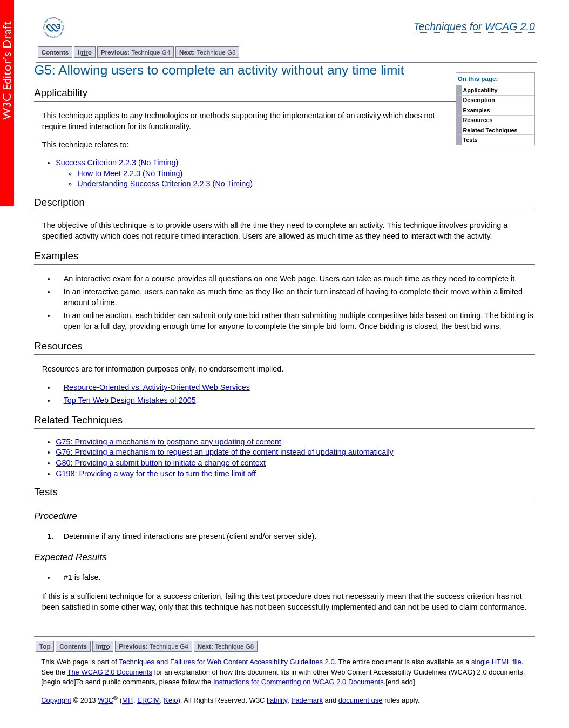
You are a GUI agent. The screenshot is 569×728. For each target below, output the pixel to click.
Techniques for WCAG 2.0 (474, 26)
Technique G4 (136, 52)
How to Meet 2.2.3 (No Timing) (130, 173)
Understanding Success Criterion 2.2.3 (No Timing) (165, 184)
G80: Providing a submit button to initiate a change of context (161, 463)
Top (45, 646)
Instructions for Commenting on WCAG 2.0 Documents (299, 682)
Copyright (56, 700)
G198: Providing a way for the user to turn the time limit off (156, 474)
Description (479, 100)
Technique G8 (208, 52)
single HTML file (496, 662)
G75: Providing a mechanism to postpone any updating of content (168, 442)
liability (277, 700)
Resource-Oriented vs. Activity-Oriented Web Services (157, 387)
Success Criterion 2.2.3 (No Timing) (117, 163)
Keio (171, 700)
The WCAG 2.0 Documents (110, 672)
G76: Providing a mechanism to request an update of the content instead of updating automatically (225, 452)
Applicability (480, 90)
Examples (476, 110)
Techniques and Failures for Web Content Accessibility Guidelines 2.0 (226, 662)
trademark (307, 700)
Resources (477, 120)
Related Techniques (490, 130)
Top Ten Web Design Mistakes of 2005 (130, 400)
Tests (470, 140)
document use (361, 700)
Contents (55, 52)
